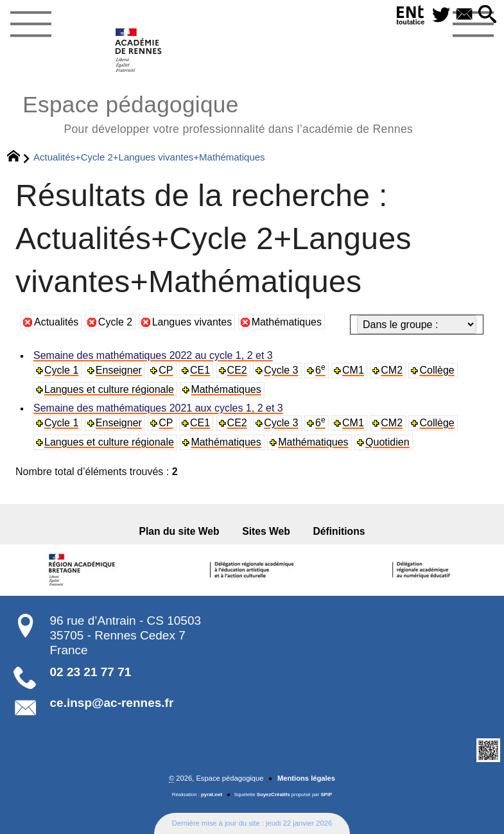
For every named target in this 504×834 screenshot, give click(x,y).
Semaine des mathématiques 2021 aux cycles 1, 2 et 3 (158, 408)
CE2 (237, 370)
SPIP (326, 795)
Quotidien (387, 442)
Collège (437, 370)
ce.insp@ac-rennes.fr (112, 703)
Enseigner (119, 370)
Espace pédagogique (218, 113)
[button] (487, 15)
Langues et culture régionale (109, 389)
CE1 (200, 370)
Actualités (56, 322)
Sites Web (266, 531)
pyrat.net (212, 795)
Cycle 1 (61, 370)
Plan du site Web (179, 531)
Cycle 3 (281, 370)
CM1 (353, 370)
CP (166, 370)
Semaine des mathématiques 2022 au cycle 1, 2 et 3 (153, 355)
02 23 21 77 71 (91, 672)
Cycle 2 (115, 322)
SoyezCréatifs (274, 795)
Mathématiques (287, 322)
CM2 (392, 370)
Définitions (339, 531)
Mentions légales (306, 778)
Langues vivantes (192, 322)
